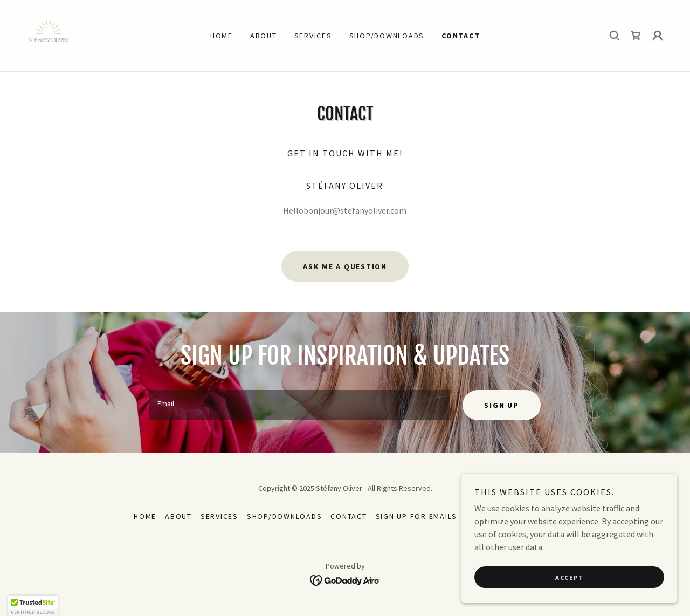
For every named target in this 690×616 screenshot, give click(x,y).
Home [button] (145, 516)
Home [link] (222, 36)
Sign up (501, 405)
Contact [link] (461, 36)
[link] (49, 35)
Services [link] (313, 36)
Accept (569, 577)
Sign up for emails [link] (417, 516)
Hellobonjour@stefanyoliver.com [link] (345, 210)
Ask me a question (345, 266)
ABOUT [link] (264, 36)
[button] (658, 36)
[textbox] (299, 405)
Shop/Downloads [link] (387, 36)
